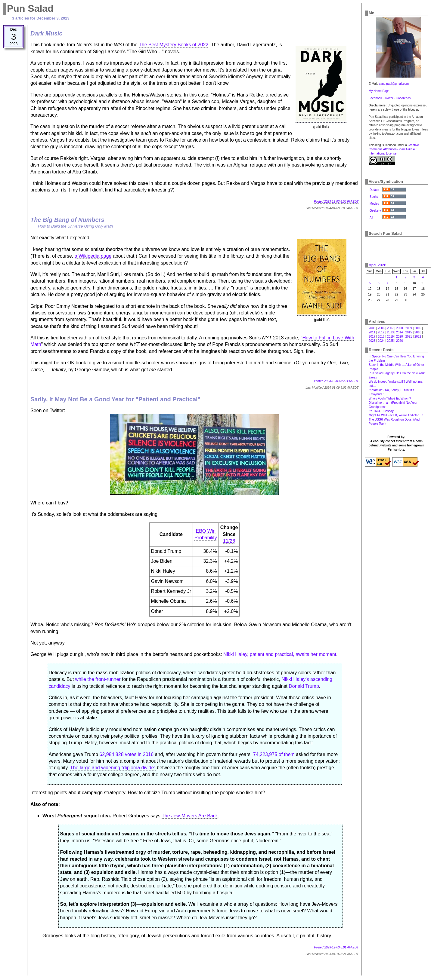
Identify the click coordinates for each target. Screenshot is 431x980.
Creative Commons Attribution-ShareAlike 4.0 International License (394, 149)
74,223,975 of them (274, 754)
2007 (390, 328)
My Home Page (379, 91)
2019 (390, 337)
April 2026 (378, 265)
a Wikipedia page (93, 256)
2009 (409, 328)
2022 (418, 337)
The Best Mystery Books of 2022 (174, 45)
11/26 (229, 541)
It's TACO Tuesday (381, 411)
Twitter (389, 98)
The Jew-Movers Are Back (190, 816)
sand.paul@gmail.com (394, 84)
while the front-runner (98, 679)
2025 (390, 341)
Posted (336, 202)
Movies (374, 204)
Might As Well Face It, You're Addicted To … (398, 415)
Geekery (375, 211)
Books (374, 197)
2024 (381, 341)
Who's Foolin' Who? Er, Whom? (390, 398)
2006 (381, 328)
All (371, 217)
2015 (409, 332)
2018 (381, 337)
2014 (399, 332)
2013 (390, 332)
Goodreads (403, 98)
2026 (399, 341)
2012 (381, 332)
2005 (372, 328)
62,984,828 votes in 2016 (126, 754)
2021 (409, 337)
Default (374, 190)
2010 (418, 328)
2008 (399, 328)
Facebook (375, 98)
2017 (372, 337)
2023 (372, 341)
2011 (372, 332)
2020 (399, 337)
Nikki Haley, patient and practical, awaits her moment (280, 654)
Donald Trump (304, 686)
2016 (418, 332)
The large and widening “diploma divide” (113, 768)
